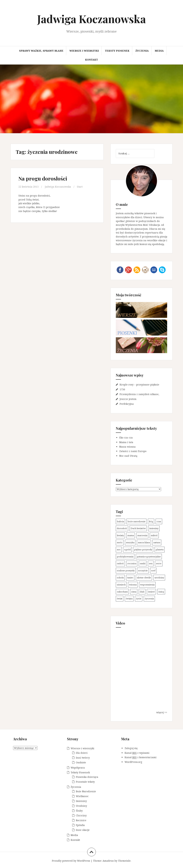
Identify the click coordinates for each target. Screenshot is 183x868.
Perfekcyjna (127, 404)
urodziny (159, 578)
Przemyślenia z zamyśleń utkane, (139, 394)
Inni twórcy (83, 758)
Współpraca (78, 768)
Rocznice (81, 820)
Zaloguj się (131, 748)
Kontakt (91, 60)
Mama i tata (126, 442)
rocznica (132, 563)
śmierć (151, 592)
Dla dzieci (82, 753)
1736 (122, 389)
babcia (120, 521)
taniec (130, 578)
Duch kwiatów (138, 528)
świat (120, 599)
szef (153, 570)
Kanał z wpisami (137, 753)
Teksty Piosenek (117, 51)
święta (129, 599)
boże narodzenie (136, 521)
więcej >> (162, 712)
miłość (154, 535)
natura (157, 542)
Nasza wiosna (127, 447)
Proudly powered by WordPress (71, 861)
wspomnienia (147, 585)
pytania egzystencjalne (149, 557)
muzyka (130, 542)
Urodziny (81, 806)
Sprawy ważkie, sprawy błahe (41, 51)
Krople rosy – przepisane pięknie (139, 385)
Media (159, 51)
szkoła (120, 578)
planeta (160, 549)
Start (80, 187)
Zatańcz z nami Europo (133, 451)
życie (139, 599)
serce (159, 563)
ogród (127, 549)
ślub (142, 592)
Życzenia (142, 51)
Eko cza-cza (126, 438)
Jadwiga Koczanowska (91, 19)
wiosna (133, 585)
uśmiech (121, 585)
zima (134, 592)
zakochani (122, 592)
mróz (120, 542)
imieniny (154, 528)
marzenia (142, 535)
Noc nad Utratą (128, 456)
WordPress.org (133, 762)
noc (119, 549)
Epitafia (80, 825)
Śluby (79, 811)
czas (159, 521)
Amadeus (108, 861)
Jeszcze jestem (128, 399)
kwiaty (120, 535)
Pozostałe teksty (85, 782)
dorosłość (122, 528)
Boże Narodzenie (86, 791)
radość (120, 563)
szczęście (143, 570)
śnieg (161, 592)
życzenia (149, 599)
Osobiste (81, 762)
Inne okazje (83, 830)
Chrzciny (81, 815)
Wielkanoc (82, 796)
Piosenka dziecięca (87, 777)
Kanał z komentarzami (141, 757)
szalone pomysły (126, 570)
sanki (143, 563)
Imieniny (81, 801)
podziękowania (125, 557)
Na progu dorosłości (43, 178)
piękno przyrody (143, 549)
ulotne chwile (144, 578)
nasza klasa (144, 542)
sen (151, 563)
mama (131, 535)
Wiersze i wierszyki (84, 51)
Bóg (151, 521)
